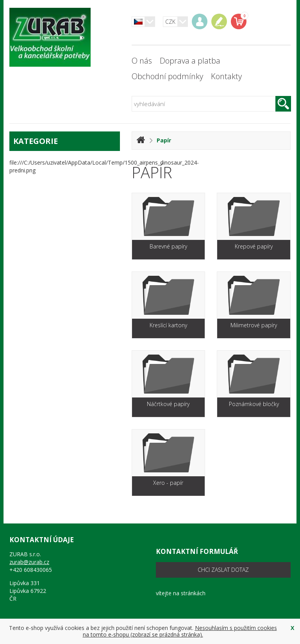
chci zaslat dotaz (223, 570)
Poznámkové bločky (254, 404)
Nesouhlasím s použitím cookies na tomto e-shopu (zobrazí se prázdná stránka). (180, 631)
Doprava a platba (190, 61)
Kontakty (226, 76)
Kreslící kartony (168, 325)
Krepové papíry (254, 246)
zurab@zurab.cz (29, 562)
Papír (164, 140)
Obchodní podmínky (167, 76)
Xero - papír (168, 483)
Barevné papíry (168, 246)
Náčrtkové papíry (168, 404)
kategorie (65, 141)
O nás (142, 61)
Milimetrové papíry (254, 325)
